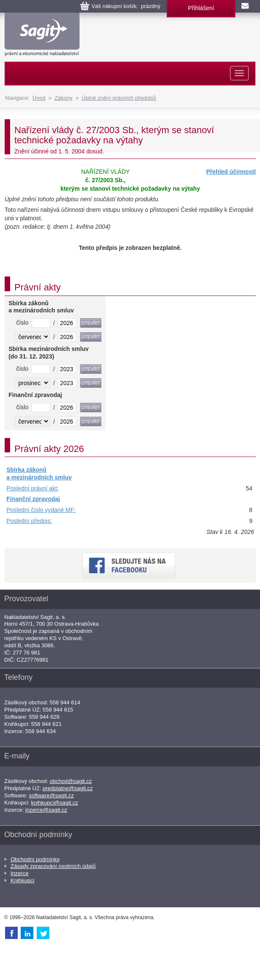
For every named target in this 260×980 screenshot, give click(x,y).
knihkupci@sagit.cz (55, 803)
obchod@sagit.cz (71, 781)
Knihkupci (22, 880)
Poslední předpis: (29, 521)
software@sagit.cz (51, 795)
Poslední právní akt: (32, 488)
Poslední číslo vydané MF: (41, 510)
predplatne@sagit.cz (68, 788)
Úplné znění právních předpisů (119, 98)
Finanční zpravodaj (33, 499)
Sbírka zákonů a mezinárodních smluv (39, 474)
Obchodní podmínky (35, 859)
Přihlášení (201, 8)
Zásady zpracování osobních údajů (53, 866)
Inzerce (20, 873)
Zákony (64, 98)
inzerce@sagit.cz (46, 810)
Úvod (39, 98)
